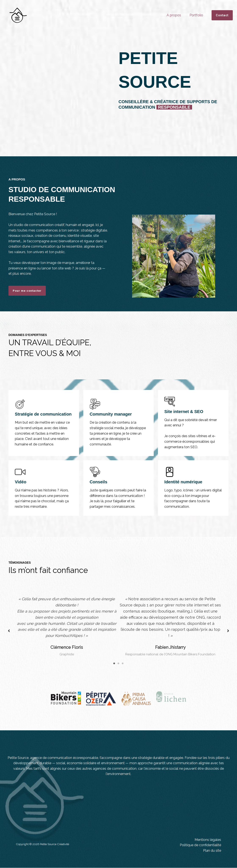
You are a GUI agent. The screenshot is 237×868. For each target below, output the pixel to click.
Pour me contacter (28, 291)
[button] (222, 15)
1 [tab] (114, 664)
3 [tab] (123, 664)
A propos (176, 15)
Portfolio (197, 15)
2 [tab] (118, 664)
